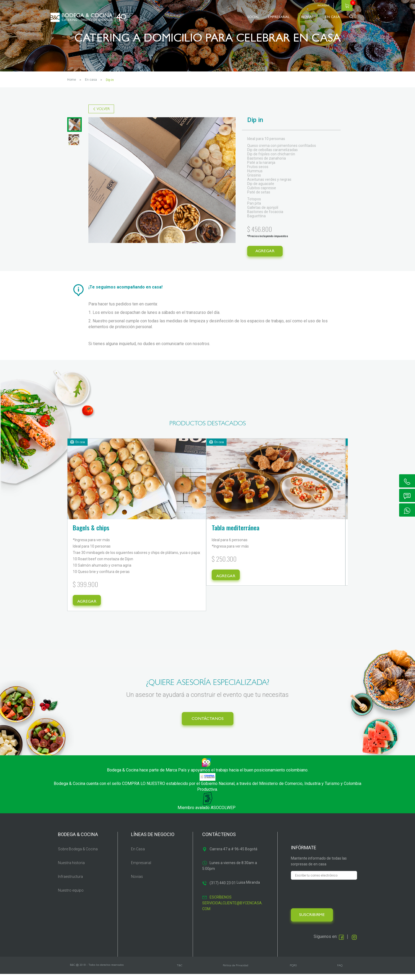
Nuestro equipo (71, 896)
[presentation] (331, 900)
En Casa (138, 855)
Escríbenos (221, 903)
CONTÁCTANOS (208, 725)
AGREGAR (265, 251)
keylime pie (281, 527)
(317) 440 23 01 (223, 889)
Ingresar (323, 6)
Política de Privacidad (236, 971)
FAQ (340, 971)
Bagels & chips (91, 527)
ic (407, 481)
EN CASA (333, 17)
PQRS (293, 971)
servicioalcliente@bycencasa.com (232, 912)
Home (72, 80)
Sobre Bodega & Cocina (78, 855)
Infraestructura (70, 882)
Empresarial (141, 869)
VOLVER (103, 109)
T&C (180, 971)
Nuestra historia (71, 869)
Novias (137, 882)
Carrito (347, 5)
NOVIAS (307, 17)
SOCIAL (253, 17)
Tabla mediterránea (194, 527)
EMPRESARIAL (279, 17)
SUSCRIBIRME (312, 921)
